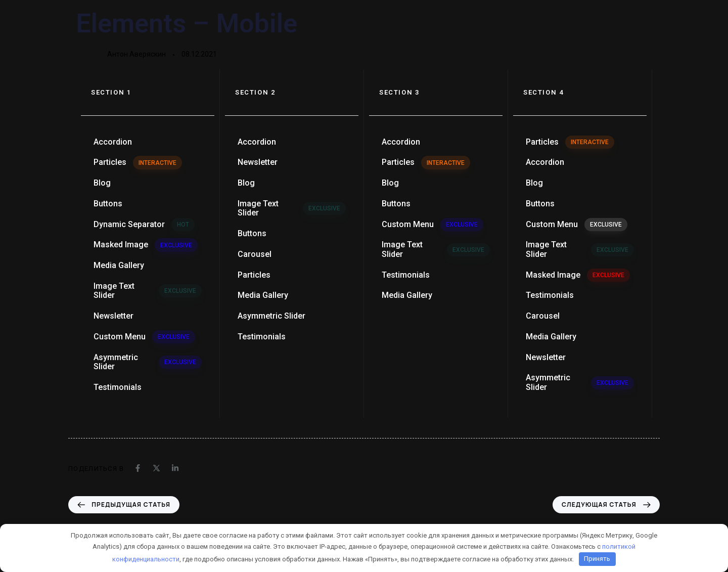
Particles (138, 162)
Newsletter (113, 316)
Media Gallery (119, 265)
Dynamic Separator (144, 225)
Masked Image (146, 245)
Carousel (255, 254)
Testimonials (118, 387)
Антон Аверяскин (136, 54)
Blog (102, 183)
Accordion (113, 142)
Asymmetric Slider (148, 362)
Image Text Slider (148, 291)
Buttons (108, 204)
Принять (597, 559)
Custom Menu (144, 337)
